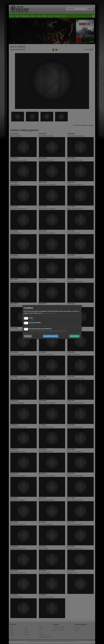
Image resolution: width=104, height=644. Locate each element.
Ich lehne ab (28, 336)
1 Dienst (32, 320)
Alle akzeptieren (75, 336)
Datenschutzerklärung (48, 313)
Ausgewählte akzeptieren (51, 336)
